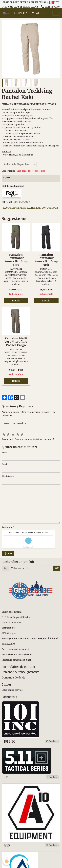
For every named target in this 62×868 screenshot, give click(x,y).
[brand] (24, 13)
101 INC (9, 742)
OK (57, 568)
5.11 (6, 777)
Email (5, 464)
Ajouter (8, 553)
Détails (16, 301)
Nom (4, 452)
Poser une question (15, 423)
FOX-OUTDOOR (22, 202)
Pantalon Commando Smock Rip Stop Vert (16, 260)
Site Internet (8, 476)
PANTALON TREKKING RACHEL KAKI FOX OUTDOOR (30, 208)
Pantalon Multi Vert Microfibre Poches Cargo (16, 342)
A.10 (7, 845)
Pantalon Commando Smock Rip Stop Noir (46, 260)
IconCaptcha (28, 547)
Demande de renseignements (20, 672)
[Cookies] (7, 861)
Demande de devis (13, 678)
